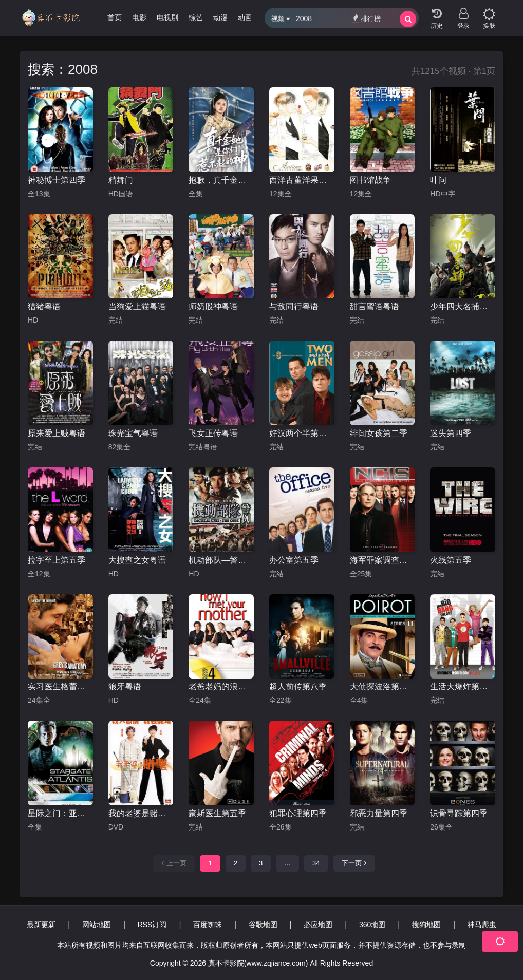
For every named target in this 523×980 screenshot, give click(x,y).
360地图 (372, 925)
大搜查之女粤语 (137, 560)
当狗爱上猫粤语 (137, 306)
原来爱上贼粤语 (57, 433)
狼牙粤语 (125, 686)
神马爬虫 (482, 925)
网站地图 (97, 925)
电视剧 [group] (167, 17)
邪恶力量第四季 (379, 813)
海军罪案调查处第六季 (382, 560)
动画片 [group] (249, 17)
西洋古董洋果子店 (302, 180)
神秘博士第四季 (57, 180)
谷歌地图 (263, 925)
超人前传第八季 (298, 686)
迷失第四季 (451, 433)
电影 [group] (139, 17)
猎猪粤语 (44, 306)
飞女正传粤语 (213, 433)
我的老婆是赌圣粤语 (141, 813)
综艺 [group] (196, 17)
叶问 (438, 180)
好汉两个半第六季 (302, 433)
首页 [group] (115, 17)
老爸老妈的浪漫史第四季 (221, 686)
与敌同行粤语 (294, 306)
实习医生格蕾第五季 (60, 686)
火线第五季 (451, 560)
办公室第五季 (294, 560)
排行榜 (367, 18)
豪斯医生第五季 (217, 813)
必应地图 (318, 925)
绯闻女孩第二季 (379, 433)
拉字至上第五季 (57, 560)
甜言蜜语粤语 (375, 306)
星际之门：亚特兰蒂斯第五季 (60, 813)
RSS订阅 (152, 925)
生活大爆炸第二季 (463, 686)
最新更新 (41, 925)
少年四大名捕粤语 (463, 306)
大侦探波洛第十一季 (382, 686)
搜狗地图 (426, 925)
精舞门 (121, 180)
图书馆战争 (370, 180)
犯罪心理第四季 (298, 813)
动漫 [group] (220, 17)
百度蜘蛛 (208, 925)
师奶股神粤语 (213, 306)
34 (316, 863)
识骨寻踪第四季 (459, 813)
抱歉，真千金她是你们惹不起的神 (221, 180)
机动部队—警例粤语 (221, 560)
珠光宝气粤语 (133, 433)
